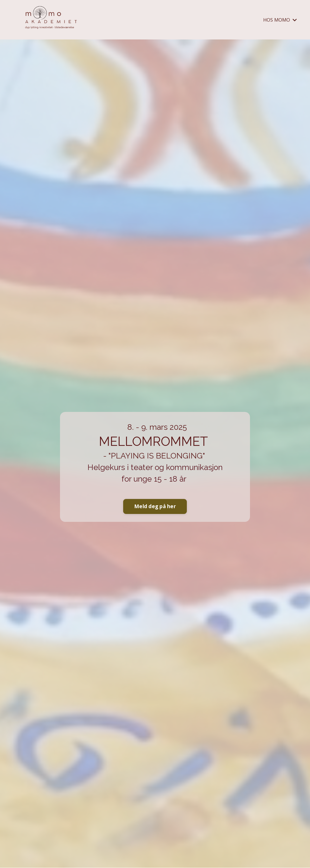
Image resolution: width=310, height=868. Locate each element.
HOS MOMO (280, 20)
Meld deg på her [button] (155, 506)
